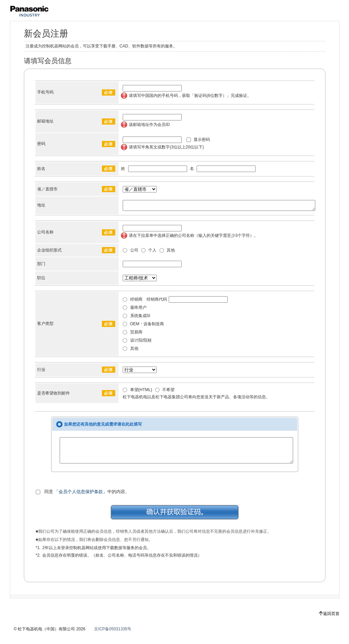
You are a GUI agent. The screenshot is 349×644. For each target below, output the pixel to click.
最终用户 (134, 310)
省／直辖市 (47, 189)
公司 (130, 252)
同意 (44, 499)
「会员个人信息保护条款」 (81, 499)
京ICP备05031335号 (113, 636)
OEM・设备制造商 (143, 326)
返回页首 (331, 621)
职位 (41, 280)
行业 (41, 372)
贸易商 (132, 334)
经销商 (132, 301)
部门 (41, 266)
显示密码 (198, 140)
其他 (167, 252)
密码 (41, 144)
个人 (149, 252)
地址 (41, 206)
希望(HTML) (137, 392)
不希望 (165, 392)
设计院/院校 (137, 342)
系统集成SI (136, 318)
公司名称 (45, 234)
